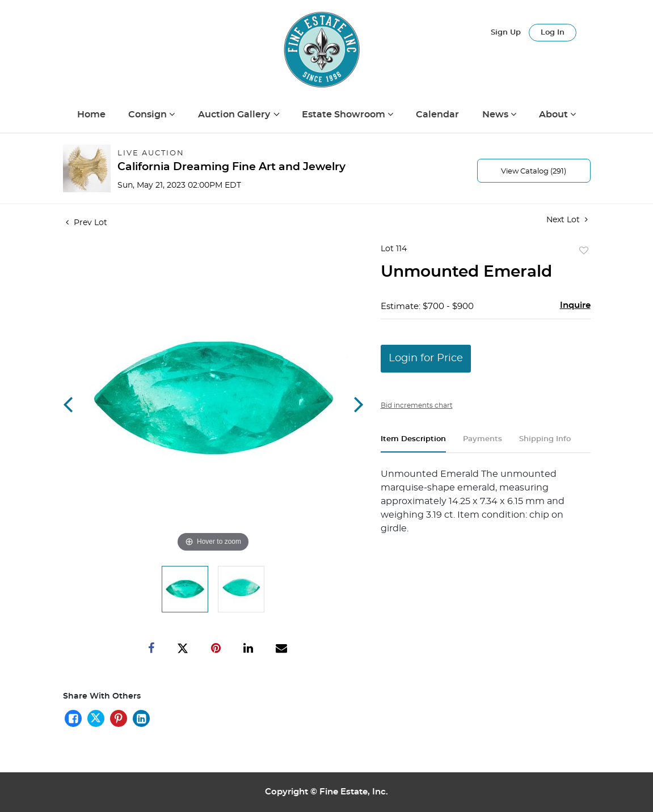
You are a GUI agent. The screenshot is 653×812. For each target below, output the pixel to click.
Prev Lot (87, 223)
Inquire (575, 305)
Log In (553, 33)
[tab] (413, 444)
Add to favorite (584, 251)
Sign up (506, 33)
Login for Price (426, 358)
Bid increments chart (417, 405)
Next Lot (567, 220)
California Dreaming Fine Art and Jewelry (231, 167)
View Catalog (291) (534, 172)
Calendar (437, 115)
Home (91, 115)
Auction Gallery (235, 115)
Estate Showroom (345, 115)
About (555, 115)
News (496, 115)
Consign (149, 115)
